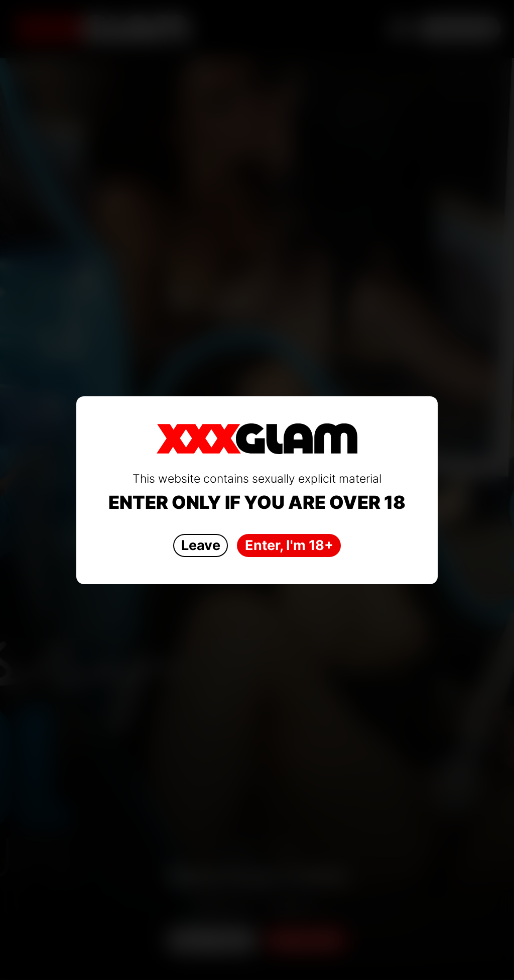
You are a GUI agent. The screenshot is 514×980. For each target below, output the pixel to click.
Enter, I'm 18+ (289, 545)
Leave (201, 545)
